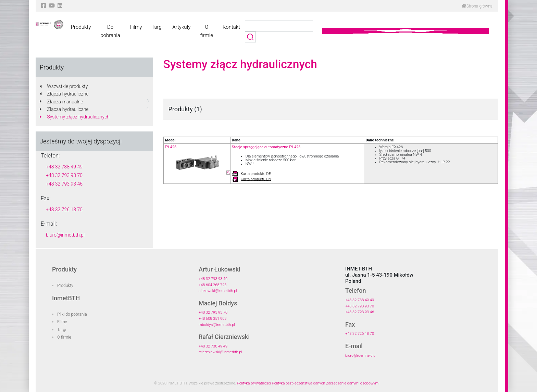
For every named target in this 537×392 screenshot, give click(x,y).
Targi (157, 27)
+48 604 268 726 (213, 285)
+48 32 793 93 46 (64, 184)
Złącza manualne (61, 102)
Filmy (136, 27)
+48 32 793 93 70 (64, 175)
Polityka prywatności (254, 383)
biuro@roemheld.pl (361, 356)
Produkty (81, 27)
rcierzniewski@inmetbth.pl (220, 352)
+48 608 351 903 (213, 319)
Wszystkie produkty (64, 86)
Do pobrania (110, 31)
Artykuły (181, 27)
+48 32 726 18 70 (64, 210)
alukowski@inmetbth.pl (218, 291)
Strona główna (477, 6)
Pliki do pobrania (72, 314)
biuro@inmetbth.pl (65, 235)
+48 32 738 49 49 (64, 167)
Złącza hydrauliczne (64, 94)
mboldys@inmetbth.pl (217, 325)
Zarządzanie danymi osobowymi (353, 383)
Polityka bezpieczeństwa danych (299, 383)
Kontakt (231, 27)
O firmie (207, 31)
